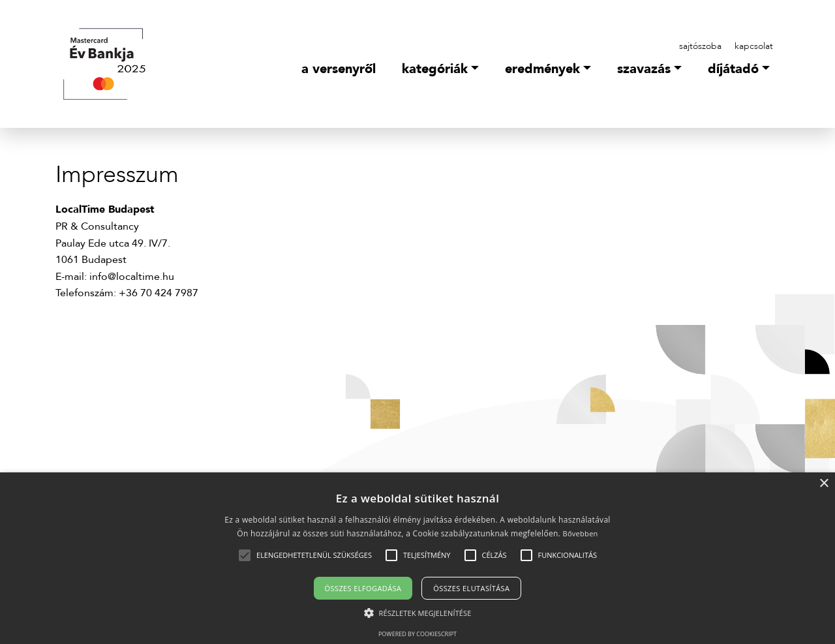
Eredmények (542, 69)
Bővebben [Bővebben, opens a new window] (580, 533)
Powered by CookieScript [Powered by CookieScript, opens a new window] (417, 634)
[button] (314, 555)
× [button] (824, 484)
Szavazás (644, 69)
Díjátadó (733, 69)
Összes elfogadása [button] (363, 588)
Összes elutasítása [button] (471, 588)
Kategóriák (435, 69)
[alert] (417, 558)
